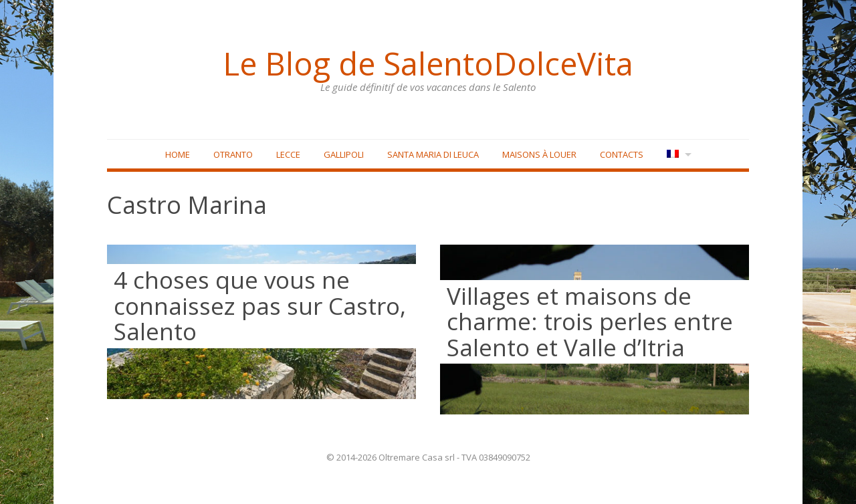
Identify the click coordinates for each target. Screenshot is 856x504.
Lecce (288, 154)
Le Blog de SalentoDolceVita (428, 64)
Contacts (622, 154)
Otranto (233, 154)
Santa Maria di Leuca (433, 154)
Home (178, 154)
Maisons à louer (539, 154)
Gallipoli (344, 154)
